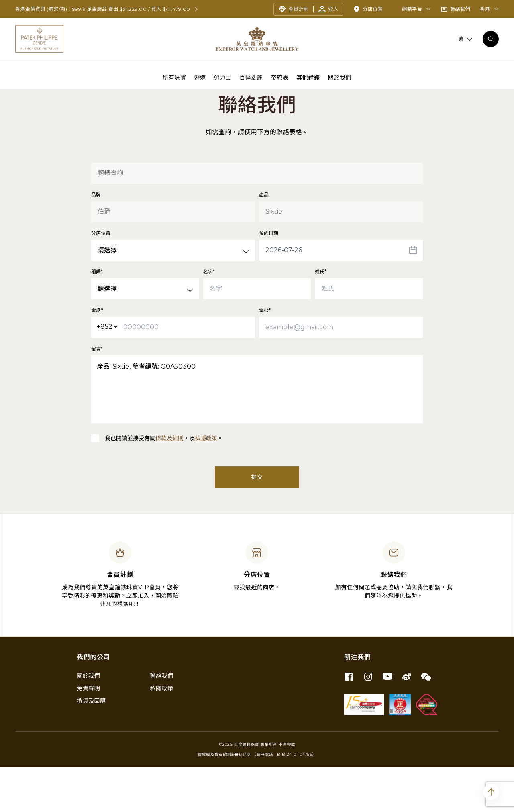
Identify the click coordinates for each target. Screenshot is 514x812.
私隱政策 (206, 483)
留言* (97, 394)
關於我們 (340, 77)
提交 (257, 522)
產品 (264, 240)
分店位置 (101, 278)
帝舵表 (280, 77)
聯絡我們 (162, 721)
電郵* (265, 355)
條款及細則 (169, 483)
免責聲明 (88, 733)
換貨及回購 (91, 746)
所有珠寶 (174, 77)
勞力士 (223, 77)
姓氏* (321, 317)
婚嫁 (200, 77)
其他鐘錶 (308, 77)
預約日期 (269, 278)
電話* (97, 355)
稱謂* (97, 317)
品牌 (96, 240)
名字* (209, 317)
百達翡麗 (251, 77)
